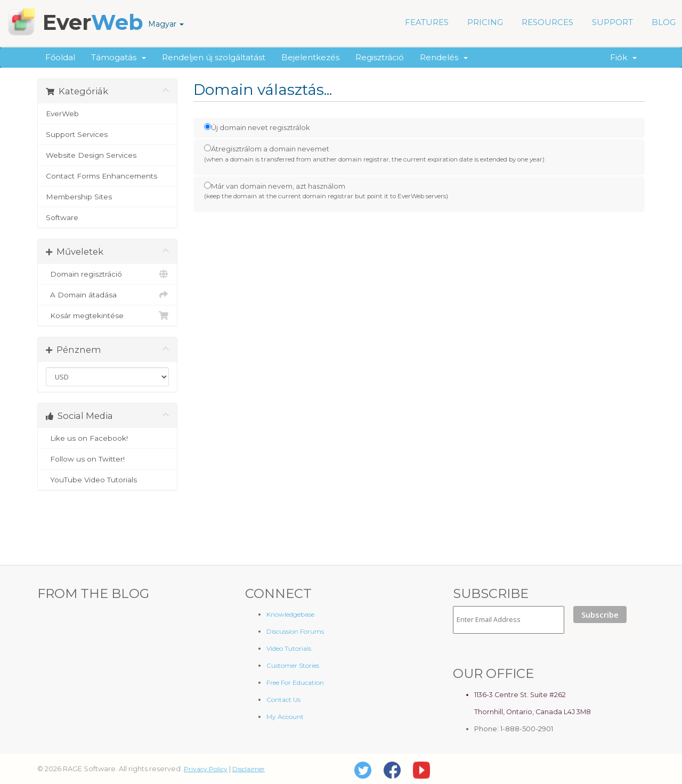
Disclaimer (249, 769)
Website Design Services (91, 155)
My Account (285, 717)
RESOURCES (547, 22)
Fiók (623, 57)
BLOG (664, 22)
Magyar (166, 24)
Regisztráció (380, 57)
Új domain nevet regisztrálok (257, 127)
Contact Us (283, 700)
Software (62, 217)
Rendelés (444, 57)
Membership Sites (79, 197)
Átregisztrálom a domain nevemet (374, 154)
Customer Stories (293, 665)
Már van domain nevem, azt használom (326, 191)
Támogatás (119, 57)
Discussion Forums (295, 631)
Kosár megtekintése (107, 316)
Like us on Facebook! (107, 438)
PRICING (485, 22)
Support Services (77, 134)
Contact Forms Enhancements (102, 176)
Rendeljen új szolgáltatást (214, 57)
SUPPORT (612, 22)
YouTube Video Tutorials (107, 480)
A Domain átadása (107, 295)
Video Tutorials (289, 648)
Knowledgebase (290, 614)
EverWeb (62, 114)
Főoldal (60, 57)
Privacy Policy (206, 769)
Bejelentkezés (310, 57)
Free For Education (295, 682)
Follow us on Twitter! (107, 459)
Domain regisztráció (107, 274)
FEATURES (427, 22)
